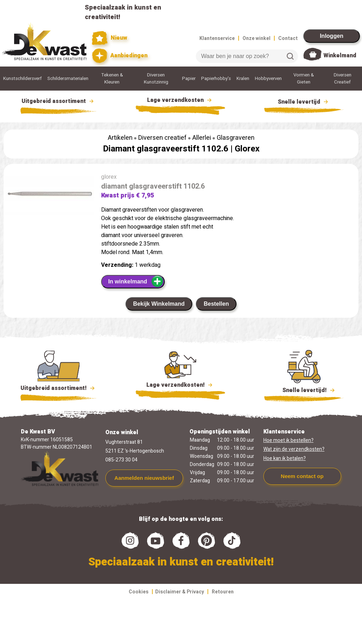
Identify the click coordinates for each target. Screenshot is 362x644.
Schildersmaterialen (68, 79)
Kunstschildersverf (22, 79)
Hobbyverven (268, 79)
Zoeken (290, 56)
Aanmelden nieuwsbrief (144, 478)
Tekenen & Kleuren (112, 79)
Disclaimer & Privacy (180, 592)
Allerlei (202, 138)
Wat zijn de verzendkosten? (294, 449)
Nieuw (110, 38)
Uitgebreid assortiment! (59, 388)
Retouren (223, 592)
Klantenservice (217, 38)
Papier (189, 79)
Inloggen (332, 36)
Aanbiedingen (120, 56)
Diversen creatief (162, 138)
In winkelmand (136, 281)
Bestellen (216, 304)
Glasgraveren (236, 138)
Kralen (243, 79)
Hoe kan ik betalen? (285, 458)
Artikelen (120, 138)
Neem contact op (302, 476)
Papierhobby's (216, 79)
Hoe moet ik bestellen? (288, 440)
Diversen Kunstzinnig (156, 79)
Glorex (247, 149)
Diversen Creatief (343, 79)
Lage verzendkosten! (180, 386)
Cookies (139, 592)
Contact (288, 38)
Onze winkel (256, 38)
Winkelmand (340, 56)
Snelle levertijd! (304, 390)
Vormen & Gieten (304, 79)
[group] (49, 196)
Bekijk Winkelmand (159, 304)
